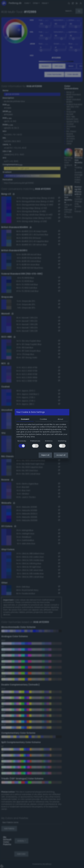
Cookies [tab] (43, 419)
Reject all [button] (45, 455)
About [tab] (60, 419)
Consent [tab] (25, 419)
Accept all (61, 455)
